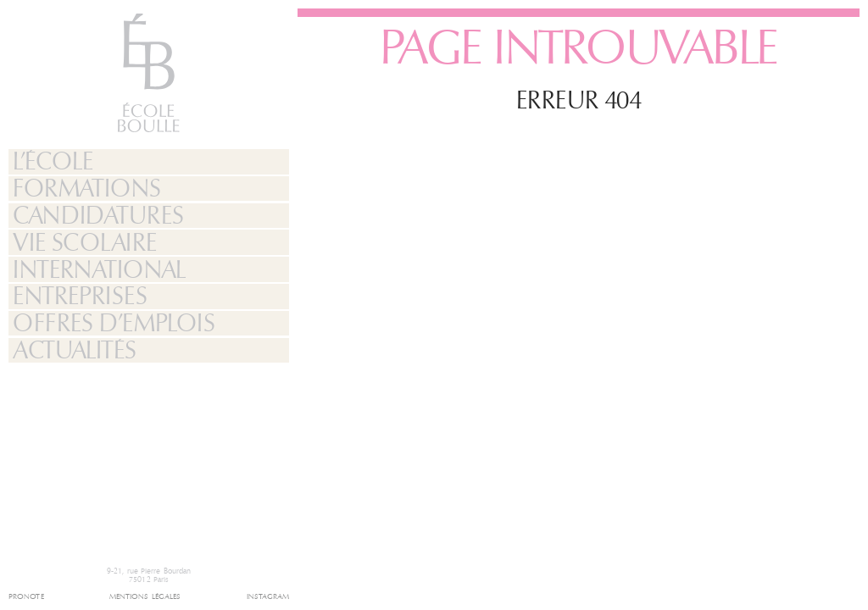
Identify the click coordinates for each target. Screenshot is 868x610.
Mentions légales (145, 597)
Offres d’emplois (114, 324)
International (99, 270)
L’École (53, 162)
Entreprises (80, 297)
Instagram (268, 597)
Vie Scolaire (84, 243)
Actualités (74, 351)
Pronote (26, 597)
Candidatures (98, 216)
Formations (86, 189)
